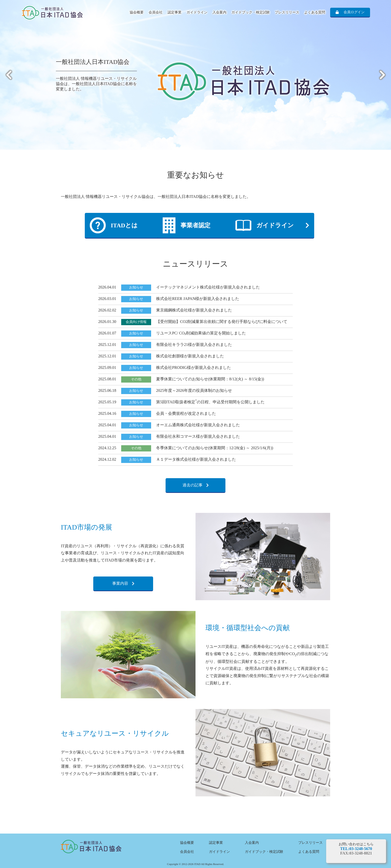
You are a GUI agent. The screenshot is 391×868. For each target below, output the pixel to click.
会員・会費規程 (170, 413)
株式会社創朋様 (170, 356)
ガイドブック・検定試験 (251, 12)
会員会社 (156, 12)
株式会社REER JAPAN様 (178, 299)
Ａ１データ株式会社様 (176, 459)
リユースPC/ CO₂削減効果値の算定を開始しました (201, 333)
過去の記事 (193, 485)
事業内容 (120, 583)
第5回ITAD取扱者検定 (176, 402)
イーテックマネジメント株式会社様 (188, 287)
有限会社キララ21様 (174, 345)
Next (382, 75)
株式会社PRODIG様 (174, 367)
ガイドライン (197, 12)
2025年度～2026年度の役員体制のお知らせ (194, 390)
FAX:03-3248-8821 (356, 853)
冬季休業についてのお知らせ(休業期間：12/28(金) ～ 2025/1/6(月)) (215, 448)
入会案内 (219, 12)
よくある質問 (315, 12)
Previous (9, 75)
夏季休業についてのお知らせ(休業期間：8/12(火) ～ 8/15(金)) (210, 379)
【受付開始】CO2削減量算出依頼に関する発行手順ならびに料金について (222, 322)
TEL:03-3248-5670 (356, 849)
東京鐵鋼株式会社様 (174, 310)
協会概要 (137, 12)
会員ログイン (354, 12)
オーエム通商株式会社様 (178, 425)
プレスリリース (287, 12)
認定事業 (175, 12)
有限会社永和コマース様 (178, 436)
